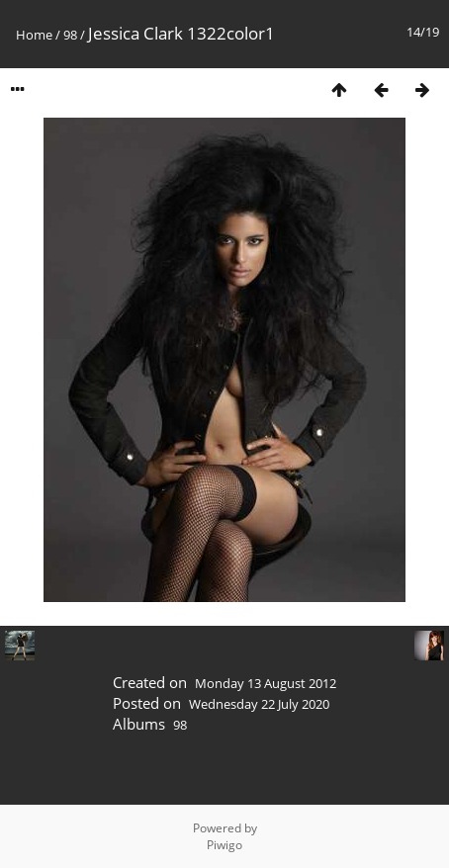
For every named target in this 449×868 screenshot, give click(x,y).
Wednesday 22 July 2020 (259, 704)
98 (70, 35)
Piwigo (224, 845)
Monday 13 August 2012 (266, 683)
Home (34, 35)
